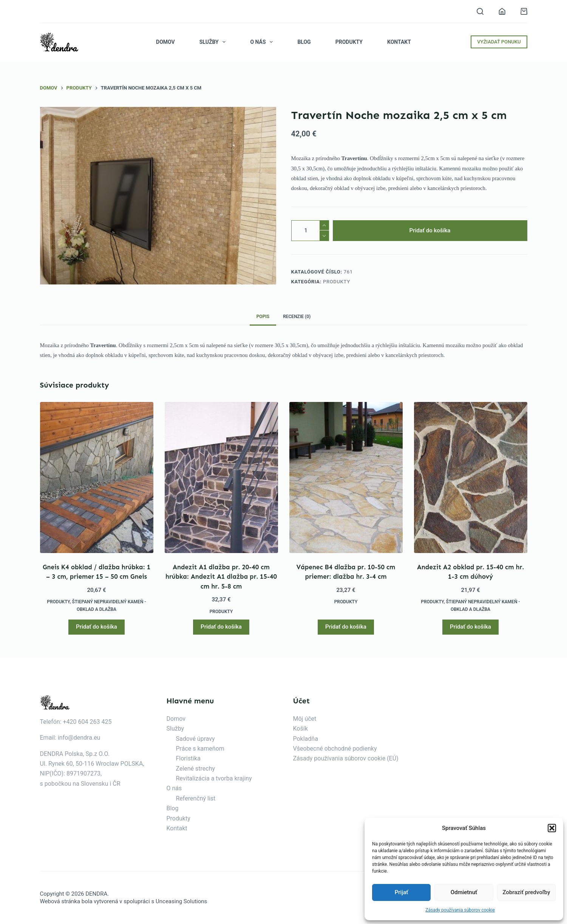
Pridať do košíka (430, 230)
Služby (214, 42)
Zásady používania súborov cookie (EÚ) (346, 758)
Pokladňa (306, 739)
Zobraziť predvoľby (526, 892)
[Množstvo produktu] (310, 231)
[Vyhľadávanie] (480, 11)
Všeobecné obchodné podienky (335, 749)
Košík (300, 729)
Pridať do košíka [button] (97, 627)
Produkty (349, 42)
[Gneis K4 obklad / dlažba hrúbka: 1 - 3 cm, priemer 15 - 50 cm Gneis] (97, 477)
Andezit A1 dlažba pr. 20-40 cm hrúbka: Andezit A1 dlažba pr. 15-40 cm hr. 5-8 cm (221, 577)
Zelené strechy (196, 769)
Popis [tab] (263, 317)
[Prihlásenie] (502, 11)
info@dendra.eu (79, 738)
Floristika (188, 758)
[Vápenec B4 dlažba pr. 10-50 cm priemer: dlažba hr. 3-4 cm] (346, 477)
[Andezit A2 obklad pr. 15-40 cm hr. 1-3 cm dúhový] (471, 477)
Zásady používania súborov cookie (460, 910)
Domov (165, 42)
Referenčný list (196, 798)
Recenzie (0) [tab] (297, 317)
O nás (263, 42)
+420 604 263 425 (87, 722)
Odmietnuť (464, 892)
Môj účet (305, 719)
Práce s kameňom (200, 749)
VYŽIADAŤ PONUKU (499, 42)
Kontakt (399, 42)
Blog (304, 42)
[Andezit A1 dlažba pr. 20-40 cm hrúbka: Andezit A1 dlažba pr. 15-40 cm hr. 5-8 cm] (221, 477)
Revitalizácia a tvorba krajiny (214, 778)
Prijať (402, 892)
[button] (552, 828)
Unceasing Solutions (181, 901)
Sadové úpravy (195, 739)
